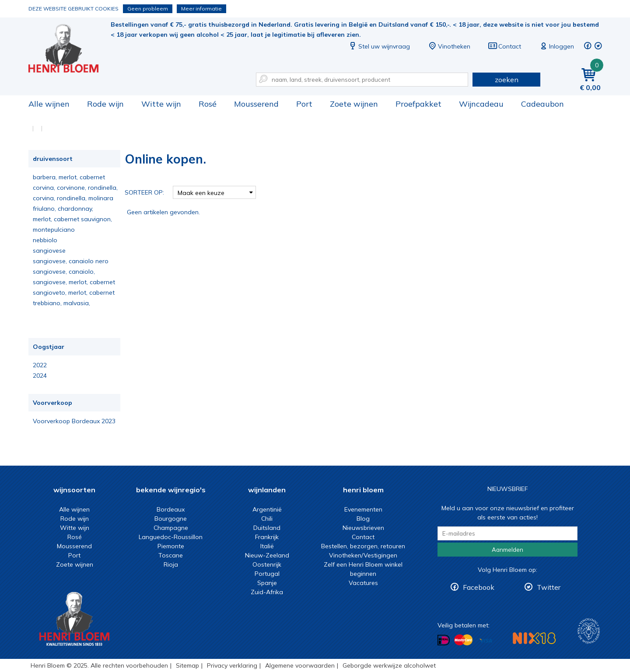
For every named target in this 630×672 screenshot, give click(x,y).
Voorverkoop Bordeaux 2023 (74, 421)
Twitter (549, 587)
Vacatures (363, 583)
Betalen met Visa (486, 641)
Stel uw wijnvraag (379, 46)
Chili (267, 519)
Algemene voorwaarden (300, 665)
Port (304, 104)
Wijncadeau (481, 104)
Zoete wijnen (354, 104)
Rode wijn (105, 104)
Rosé (208, 104)
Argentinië (267, 509)
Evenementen (363, 509)
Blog (363, 519)
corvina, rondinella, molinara (73, 198)
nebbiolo (45, 240)
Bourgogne (171, 519)
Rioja (171, 564)
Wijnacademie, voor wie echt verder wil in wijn (589, 631)
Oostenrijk (267, 564)
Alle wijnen (49, 104)
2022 (40, 365)
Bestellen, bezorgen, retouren (363, 546)
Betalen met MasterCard (463, 640)
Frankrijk (267, 537)
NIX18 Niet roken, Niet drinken (534, 638)
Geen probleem (148, 9)
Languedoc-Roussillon (171, 537)
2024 (40, 376)
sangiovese (49, 251)
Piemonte (171, 546)
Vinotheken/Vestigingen (363, 555)
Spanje (267, 583)
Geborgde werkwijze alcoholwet (389, 665)
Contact (504, 46)
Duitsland (267, 528)
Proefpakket (418, 104)
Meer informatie (201, 9)
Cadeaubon (542, 104)
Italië (267, 546)
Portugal (267, 574)
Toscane (171, 555)
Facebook (479, 587)
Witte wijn (161, 104)
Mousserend (256, 104)
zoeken (507, 80)
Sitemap (187, 665)
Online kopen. (70, 48)
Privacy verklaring (232, 665)
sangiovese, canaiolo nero (71, 261)
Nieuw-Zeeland (267, 555)
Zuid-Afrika (267, 592)
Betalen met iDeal (444, 640)
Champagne (171, 528)
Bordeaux (171, 509)
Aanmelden (507, 550)
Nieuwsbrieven (363, 528)
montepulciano (54, 230)
